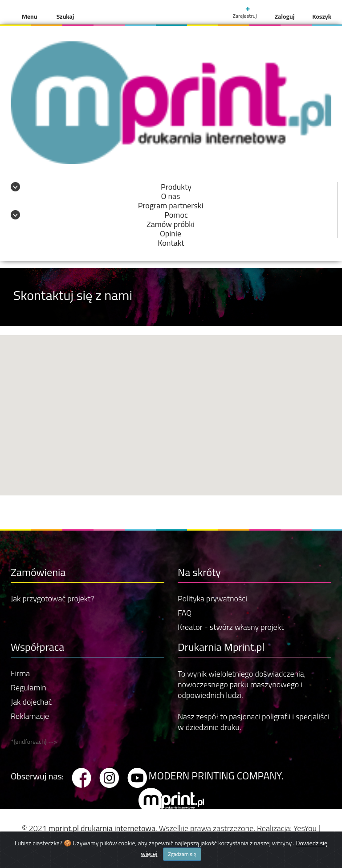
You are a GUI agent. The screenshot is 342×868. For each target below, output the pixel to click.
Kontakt (171, 243)
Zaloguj (285, 16)
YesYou (305, 828)
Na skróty (199, 572)
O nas (171, 196)
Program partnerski (171, 205)
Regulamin (28, 688)
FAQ (185, 613)
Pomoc (176, 215)
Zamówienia (38, 572)
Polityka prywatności (212, 598)
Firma (20, 673)
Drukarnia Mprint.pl (221, 647)
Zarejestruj (244, 13)
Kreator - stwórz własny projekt (231, 627)
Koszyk (322, 16)
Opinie (171, 233)
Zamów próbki (171, 224)
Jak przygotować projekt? (53, 598)
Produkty (176, 187)
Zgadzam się (182, 854)
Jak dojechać (31, 702)
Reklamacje (30, 716)
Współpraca (37, 647)
